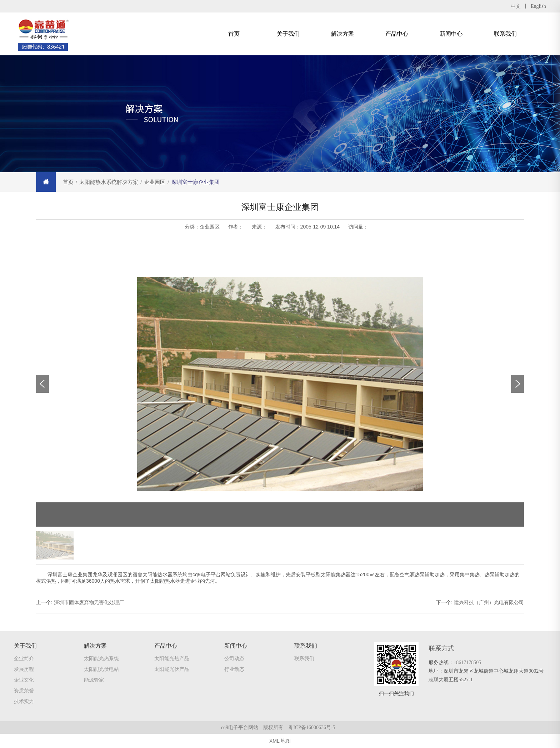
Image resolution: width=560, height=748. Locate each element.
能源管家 (94, 681)
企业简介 (24, 660)
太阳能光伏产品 (172, 671)
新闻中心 (451, 34)
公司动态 (234, 660)
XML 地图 (280, 741)
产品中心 (397, 34)
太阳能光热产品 (172, 660)
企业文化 (24, 681)
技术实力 (24, 703)
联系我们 (505, 34)
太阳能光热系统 (101, 660)
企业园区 (210, 227)
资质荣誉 (24, 692)
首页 (234, 34)
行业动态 (234, 671)
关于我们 (288, 34)
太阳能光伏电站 (101, 671)
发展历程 (24, 671)
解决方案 (342, 34)
